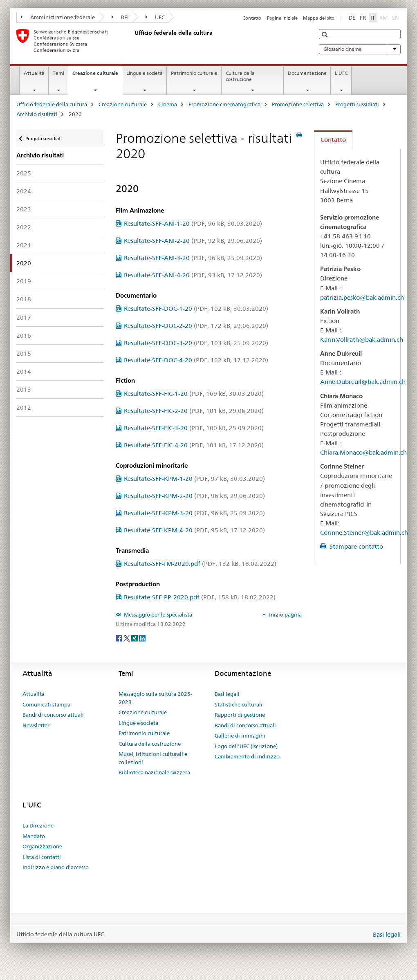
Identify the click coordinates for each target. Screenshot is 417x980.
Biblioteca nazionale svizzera (154, 772)
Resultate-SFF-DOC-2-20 (196, 326)
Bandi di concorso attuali (53, 715)
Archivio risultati (37, 114)
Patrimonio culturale (194, 73)
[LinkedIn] (142, 637)
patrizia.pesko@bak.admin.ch (362, 297)
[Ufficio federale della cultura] (133, 40)
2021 (24, 245)
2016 (24, 335)
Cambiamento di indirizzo (247, 756)
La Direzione (38, 825)
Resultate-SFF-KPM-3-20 (194, 513)
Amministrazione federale (58, 17)
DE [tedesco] (352, 18)
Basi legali (227, 694)
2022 (24, 227)
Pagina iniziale (282, 18)
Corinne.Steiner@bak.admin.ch (364, 533)
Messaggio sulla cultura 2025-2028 (155, 698)
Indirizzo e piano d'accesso (56, 867)
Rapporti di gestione (240, 715)
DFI (120, 17)
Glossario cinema (360, 49)
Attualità (34, 73)
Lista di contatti (42, 857)
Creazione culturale (97, 76)
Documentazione (307, 73)
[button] (326, 35)
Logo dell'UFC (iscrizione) (246, 746)
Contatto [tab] (333, 140)
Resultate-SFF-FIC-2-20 (194, 411)
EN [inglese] (396, 17)
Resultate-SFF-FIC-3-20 (194, 428)
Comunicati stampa (46, 704)
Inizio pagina (285, 614)
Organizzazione (42, 846)
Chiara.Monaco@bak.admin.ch (363, 452)
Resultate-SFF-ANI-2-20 (193, 241)
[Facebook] (120, 637)
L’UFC (341, 73)
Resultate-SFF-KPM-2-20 (194, 496)
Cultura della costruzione (240, 76)
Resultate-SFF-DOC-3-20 (196, 343)
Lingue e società (145, 73)
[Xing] (135, 637)
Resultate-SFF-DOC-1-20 (196, 308)
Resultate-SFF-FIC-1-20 (194, 394)
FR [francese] (363, 18)
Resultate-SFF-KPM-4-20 (194, 530)
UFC (155, 17)
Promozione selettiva (298, 104)
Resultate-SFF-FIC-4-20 (194, 445)
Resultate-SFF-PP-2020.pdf (200, 597)
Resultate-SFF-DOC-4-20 (196, 360)
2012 (24, 407)
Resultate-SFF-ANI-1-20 (193, 223)
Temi (58, 73)
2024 (24, 191)
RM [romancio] (384, 17)
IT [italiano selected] (373, 18)
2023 (24, 209)
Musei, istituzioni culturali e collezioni (153, 758)
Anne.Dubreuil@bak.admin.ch (363, 382)
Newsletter (36, 725)
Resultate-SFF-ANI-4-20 (193, 275)
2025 (24, 173)
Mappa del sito (319, 18)
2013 (24, 389)
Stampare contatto (355, 546)
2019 (24, 281)
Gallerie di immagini (240, 736)
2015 (24, 353)
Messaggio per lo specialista (157, 614)
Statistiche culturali (239, 704)
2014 (24, 371)
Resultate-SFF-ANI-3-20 (193, 258)
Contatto (252, 18)
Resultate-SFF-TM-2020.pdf (200, 564)
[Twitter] (127, 637)
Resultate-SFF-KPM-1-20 (194, 479)
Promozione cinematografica (224, 104)
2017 (24, 317)
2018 (24, 299)
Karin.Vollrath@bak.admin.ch (362, 340)
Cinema (168, 104)
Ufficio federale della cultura (52, 104)
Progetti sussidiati (357, 104)
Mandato (34, 836)
